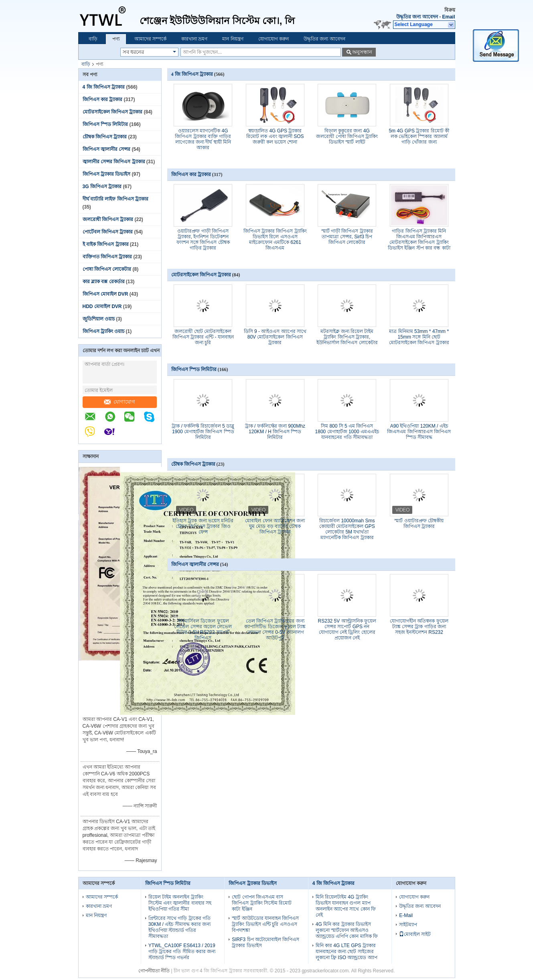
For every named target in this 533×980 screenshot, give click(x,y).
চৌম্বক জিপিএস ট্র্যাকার (105, 137)
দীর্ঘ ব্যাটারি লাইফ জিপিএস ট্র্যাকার (116, 199)
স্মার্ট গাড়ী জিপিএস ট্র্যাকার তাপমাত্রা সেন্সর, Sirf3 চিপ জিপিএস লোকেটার (347, 237)
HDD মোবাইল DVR (102, 306)
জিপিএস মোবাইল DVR (105, 294)
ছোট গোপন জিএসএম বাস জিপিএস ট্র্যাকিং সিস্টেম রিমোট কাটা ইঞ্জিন (262, 903)
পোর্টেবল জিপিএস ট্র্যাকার (108, 232)
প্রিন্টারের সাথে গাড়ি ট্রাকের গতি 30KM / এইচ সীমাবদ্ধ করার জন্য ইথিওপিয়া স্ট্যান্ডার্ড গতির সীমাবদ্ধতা (179, 927)
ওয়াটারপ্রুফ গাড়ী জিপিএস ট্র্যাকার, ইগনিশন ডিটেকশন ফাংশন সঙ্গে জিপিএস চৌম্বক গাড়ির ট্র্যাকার (203, 239)
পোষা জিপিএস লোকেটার (107, 269)
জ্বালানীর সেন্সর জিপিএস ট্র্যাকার (114, 162)
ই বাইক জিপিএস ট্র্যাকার (106, 244)
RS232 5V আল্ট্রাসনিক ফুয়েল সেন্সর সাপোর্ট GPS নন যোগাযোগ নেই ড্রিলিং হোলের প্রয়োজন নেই (347, 629)
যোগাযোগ (120, 402)
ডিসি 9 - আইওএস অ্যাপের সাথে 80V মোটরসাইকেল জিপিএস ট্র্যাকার (275, 337)
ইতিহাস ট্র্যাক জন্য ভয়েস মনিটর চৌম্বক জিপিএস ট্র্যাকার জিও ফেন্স (203, 526)
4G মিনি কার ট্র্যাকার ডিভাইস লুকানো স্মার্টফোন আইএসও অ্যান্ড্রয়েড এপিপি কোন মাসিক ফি (347, 930)
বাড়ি (93, 39)
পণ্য (116, 39)
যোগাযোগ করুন (274, 39)
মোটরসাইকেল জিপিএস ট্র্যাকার (113, 112)
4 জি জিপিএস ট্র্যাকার (104, 87)
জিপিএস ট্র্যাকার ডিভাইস (107, 174)
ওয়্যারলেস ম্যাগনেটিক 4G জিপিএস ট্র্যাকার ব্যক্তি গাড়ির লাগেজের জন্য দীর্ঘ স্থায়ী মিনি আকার (203, 139)
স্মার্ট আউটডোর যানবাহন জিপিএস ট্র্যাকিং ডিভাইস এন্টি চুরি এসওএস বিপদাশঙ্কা (265, 924)
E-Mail (406, 915)
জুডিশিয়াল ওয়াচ (99, 319)
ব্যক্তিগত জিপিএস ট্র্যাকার (107, 257)
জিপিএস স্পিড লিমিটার (105, 124)
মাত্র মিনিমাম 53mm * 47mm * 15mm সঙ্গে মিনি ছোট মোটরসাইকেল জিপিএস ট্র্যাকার (419, 337)
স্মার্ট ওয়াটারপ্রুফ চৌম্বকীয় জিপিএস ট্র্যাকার (419, 523)
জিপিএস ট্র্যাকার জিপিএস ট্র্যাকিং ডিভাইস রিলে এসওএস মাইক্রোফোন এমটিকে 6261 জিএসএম (275, 239)
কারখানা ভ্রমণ (194, 39)
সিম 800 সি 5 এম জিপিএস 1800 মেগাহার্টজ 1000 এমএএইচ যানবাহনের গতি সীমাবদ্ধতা (347, 432)
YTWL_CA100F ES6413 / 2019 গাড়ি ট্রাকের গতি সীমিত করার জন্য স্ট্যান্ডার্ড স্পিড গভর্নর (182, 952)
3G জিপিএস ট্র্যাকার (102, 187)
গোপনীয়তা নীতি (154, 971)
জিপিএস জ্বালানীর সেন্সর (107, 149)
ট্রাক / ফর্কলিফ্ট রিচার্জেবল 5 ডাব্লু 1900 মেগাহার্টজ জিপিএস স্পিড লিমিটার (203, 432)
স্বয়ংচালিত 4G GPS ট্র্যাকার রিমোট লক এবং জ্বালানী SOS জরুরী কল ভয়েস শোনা (275, 136)
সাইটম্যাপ (408, 925)
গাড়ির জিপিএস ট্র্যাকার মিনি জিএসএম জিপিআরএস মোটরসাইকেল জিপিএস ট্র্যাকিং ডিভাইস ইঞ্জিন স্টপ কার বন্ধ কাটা (419, 239)
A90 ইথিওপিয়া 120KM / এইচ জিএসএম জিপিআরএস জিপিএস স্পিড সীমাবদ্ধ (419, 432)
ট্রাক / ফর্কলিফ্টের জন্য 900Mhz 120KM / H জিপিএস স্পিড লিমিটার (275, 432)
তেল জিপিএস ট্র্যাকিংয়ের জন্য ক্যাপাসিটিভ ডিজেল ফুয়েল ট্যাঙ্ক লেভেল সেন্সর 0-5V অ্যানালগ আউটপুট (275, 629)
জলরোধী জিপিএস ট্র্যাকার (108, 219)
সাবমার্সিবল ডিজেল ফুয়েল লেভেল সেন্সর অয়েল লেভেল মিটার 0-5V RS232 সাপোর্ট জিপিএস (203, 629)
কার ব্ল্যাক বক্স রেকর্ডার (104, 282)
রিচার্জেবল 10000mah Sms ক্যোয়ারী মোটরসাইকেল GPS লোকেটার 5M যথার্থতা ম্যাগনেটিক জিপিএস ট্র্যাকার (347, 529)
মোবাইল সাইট (415, 934)
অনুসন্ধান (362, 52)
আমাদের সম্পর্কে (150, 39)
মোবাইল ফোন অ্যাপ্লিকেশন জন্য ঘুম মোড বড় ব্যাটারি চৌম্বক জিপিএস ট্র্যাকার (275, 526)
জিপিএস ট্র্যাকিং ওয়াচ (104, 331)
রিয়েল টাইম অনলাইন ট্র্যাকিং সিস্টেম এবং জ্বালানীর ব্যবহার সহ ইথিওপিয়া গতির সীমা (180, 903)
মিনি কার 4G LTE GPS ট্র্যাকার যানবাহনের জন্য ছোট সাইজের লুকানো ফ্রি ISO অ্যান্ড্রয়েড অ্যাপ (347, 952)
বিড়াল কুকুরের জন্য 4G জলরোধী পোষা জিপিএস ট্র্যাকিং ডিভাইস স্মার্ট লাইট (347, 136)
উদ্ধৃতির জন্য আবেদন (417, 17)
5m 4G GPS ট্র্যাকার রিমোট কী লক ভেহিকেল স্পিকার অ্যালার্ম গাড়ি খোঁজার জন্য (419, 136)
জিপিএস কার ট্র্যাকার (103, 99)
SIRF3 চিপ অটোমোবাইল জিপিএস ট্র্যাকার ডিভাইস (265, 942)
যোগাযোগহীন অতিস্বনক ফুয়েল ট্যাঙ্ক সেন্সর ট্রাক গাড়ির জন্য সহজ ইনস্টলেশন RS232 (419, 627)
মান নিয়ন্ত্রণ (233, 39)
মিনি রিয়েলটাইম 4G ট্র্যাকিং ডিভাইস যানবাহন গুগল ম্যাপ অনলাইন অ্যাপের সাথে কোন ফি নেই (346, 906)
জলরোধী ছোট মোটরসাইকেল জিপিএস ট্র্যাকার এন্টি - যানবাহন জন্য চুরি (203, 337)
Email (448, 17)
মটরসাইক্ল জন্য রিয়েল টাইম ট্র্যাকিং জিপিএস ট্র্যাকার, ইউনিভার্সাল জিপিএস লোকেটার (347, 337)
